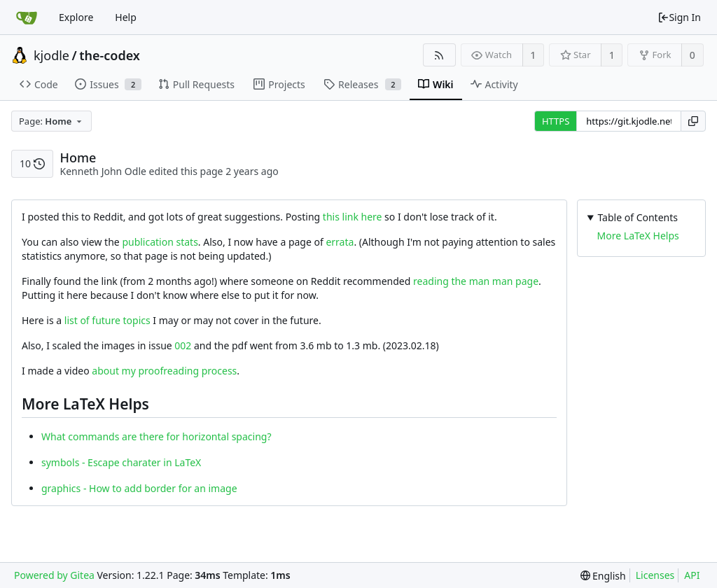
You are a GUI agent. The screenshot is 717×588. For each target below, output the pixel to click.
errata (340, 242)
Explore (76, 17)
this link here (353, 217)
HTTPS (556, 121)
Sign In (679, 17)
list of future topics (107, 320)
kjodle (51, 55)
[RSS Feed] (439, 55)
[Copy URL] (693, 121)
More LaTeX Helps (638, 236)
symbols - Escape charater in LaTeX (121, 462)
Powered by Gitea (54, 575)
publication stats (160, 242)
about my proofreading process (164, 371)
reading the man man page (476, 281)
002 (183, 345)
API (692, 575)
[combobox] (51, 121)
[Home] (27, 17)
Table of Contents (638, 217)
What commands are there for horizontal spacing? (156, 436)
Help (126, 17)
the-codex (110, 55)
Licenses (655, 575)
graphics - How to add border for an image (139, 488)
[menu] (603, 576)
